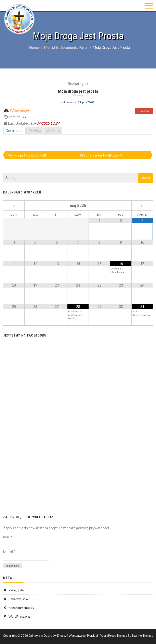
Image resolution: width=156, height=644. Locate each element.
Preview (35, 131)
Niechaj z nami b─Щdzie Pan (102, 155)
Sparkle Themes (142, 635)
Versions (53, 131)
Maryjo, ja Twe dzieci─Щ (27, 155)
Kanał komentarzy (21, 608)
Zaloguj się (16, 590)
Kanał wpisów (18, 599)
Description (15, 131)
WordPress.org (19, 616)
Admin (68, 102)
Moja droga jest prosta (78, 91)
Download (144, 111)
